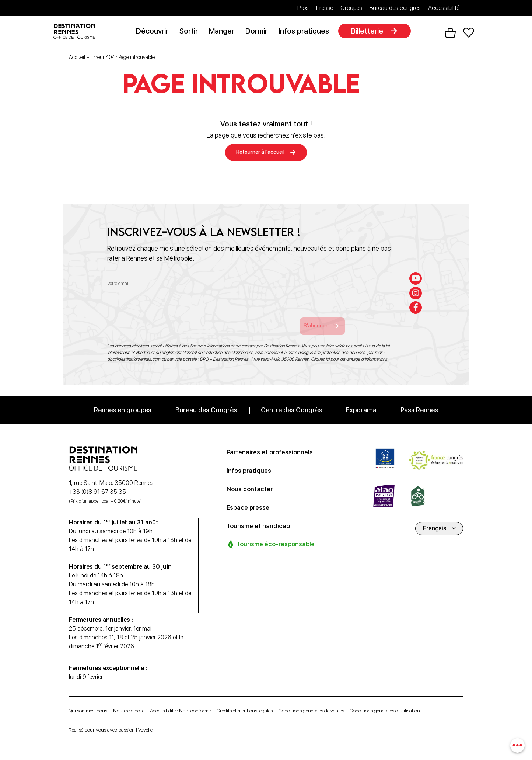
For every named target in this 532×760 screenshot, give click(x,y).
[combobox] (516, 744)
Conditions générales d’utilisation (111, 712)
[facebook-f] (417, 298)
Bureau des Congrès (206, 400)
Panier (450, 34)
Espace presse (251, 497)
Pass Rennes (419, 400)
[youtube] (417, 265)
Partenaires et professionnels (276, 442)
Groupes (351, 8)
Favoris (469, 34)
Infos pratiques (307, 32)
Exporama (361, 400)
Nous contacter (253, 479)
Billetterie (370, 32)
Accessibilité (444, 8)
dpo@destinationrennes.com (134, 349)
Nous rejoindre (141, 701)
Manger (225, 32)
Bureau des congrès (395, 8)
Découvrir (155, 32)
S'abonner (328, 315)
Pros (303, 8)
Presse (325, 8)
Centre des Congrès (291, 400)
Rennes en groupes (123, 400)
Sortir (192, 32)
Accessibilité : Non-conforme (202, 701)
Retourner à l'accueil (260, 154)
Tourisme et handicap (263, 516)
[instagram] (417, 281)
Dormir (259, 32)
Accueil (77, 59)
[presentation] (163, 311)
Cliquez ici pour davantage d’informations (349, 349)
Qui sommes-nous (93, 701)
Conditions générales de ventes (360, 701)
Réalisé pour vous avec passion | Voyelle (120, 730)
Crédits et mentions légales (279, 701)
